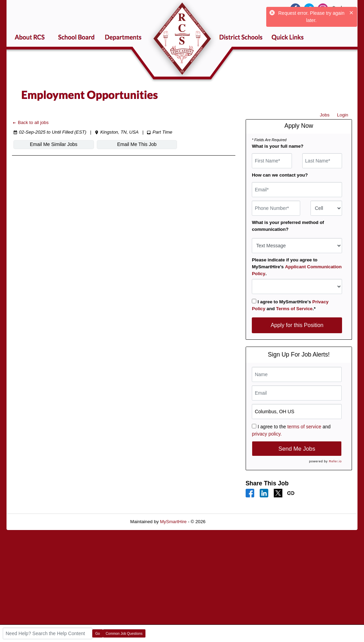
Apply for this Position (297, 325)
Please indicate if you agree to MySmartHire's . (297, 267)
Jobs (325, 115)
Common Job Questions (124, 634)
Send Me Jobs (297, 449)
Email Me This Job (128, 144)
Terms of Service (294, 309)
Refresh (226, 522)
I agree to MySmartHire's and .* (290, 305)
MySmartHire (173, 522)
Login (343, 115)
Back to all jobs (30, 122)
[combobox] (326, 208)
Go (98, 634)
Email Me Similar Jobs (50, 144)
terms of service (304, 427)
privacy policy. (267, 434)
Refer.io (335, 461)
